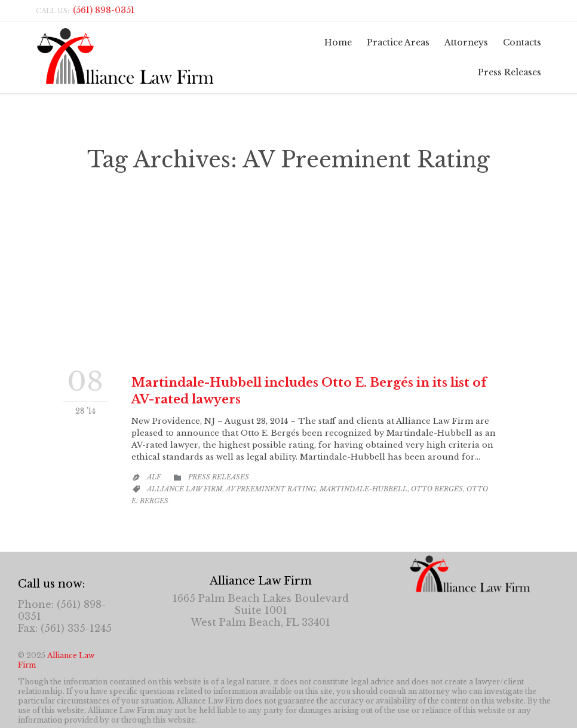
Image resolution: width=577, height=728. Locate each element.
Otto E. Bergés (261, 274)
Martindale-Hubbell (363, 489)
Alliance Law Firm (185, 489)
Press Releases (219, 477)
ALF (154, 477)
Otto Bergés (437, 489)
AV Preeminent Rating (271, 489)
